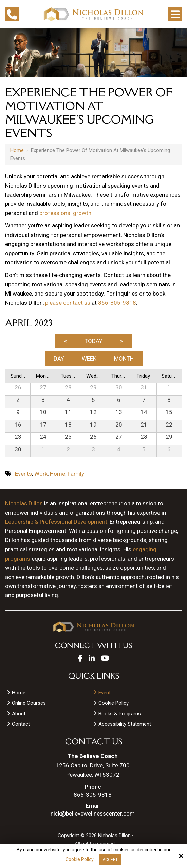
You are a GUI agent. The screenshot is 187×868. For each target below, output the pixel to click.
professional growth (65, 213)
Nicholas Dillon (24, 503)
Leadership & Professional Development (56, 522)
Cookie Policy (80, 859)
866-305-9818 (117, 303)
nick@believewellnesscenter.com (93, 814)
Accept (110, 860)
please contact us (68, 303)
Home (17, 150)
